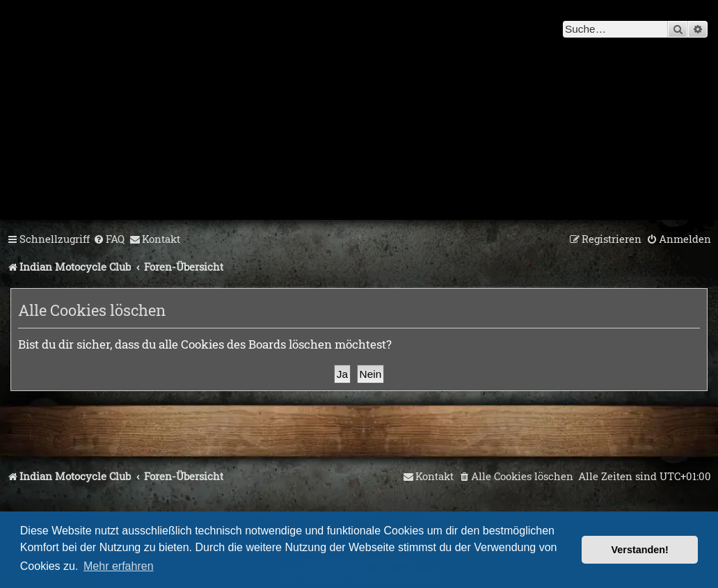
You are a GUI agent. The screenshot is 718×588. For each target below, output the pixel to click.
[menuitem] (109, 239)
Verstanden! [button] (640, 550)
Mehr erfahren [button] (119, 566)
